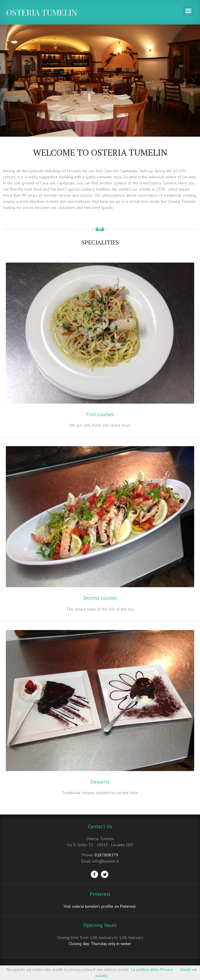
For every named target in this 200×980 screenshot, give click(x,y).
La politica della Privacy (152, 970)
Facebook (94, 874)
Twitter (105, 874)
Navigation (188, 11)
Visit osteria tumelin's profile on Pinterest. (100, 906)
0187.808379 (106, 855)
